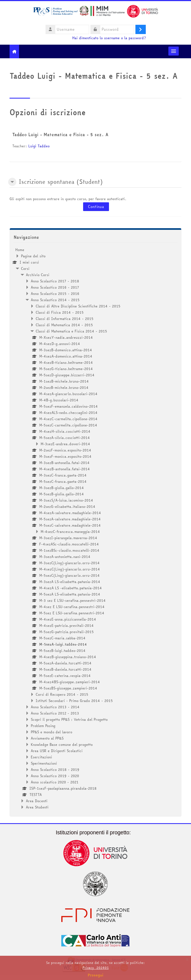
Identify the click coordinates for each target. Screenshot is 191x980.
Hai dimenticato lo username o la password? (109, 38)
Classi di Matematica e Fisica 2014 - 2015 (71, 331)
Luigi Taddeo (39, 146)
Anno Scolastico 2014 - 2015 (55, 300)
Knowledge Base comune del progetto (62, 744)
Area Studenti (37, 807)
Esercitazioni (41, 757)
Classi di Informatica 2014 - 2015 (65, 319)
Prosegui (96, 975)
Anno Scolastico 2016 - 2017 (55, 287)
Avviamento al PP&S (47, 738)
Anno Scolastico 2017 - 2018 (55, 281)
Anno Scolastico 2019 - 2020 (55, 776)
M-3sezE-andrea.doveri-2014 (65, 444)
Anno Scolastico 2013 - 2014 (55, 707)
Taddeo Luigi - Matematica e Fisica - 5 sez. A (60, 135)
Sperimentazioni (44, 763)
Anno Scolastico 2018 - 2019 (55, 770)
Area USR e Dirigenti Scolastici (57, 751)
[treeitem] (95, 528)
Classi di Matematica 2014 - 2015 (64, 325)
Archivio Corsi (38, 275)
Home (20, 250)
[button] (12, 182)
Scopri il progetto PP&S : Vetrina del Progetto (69, 719)
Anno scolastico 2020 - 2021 (55, 782)
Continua (96, 207)
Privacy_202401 (96, 968)
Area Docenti (37, 801)
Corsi (25, 268)
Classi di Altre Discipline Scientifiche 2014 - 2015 (78, 306)
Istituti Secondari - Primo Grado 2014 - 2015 (74, 701)
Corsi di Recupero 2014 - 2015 (62, 694)
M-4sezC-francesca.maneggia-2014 (70, 532)
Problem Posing (43, 726)
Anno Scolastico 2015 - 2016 (55, 294)
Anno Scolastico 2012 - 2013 (55, 713)
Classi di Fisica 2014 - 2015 (60, 312)
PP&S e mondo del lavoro (51, 732)
